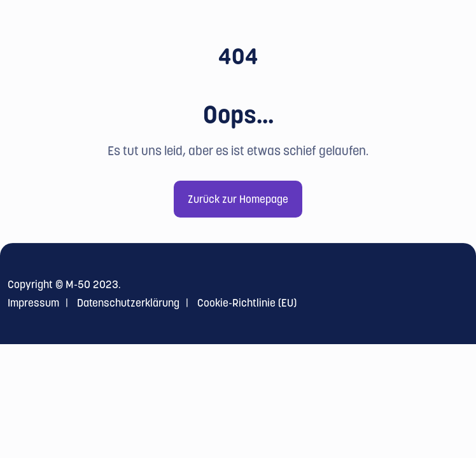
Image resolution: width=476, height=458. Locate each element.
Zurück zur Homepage (238, 199)
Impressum (33, 303)
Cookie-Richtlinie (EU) (247, 303)
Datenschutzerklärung (128, 303)
